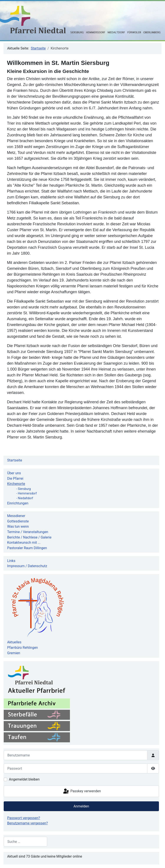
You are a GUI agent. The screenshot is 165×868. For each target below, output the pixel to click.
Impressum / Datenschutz (27, 566)
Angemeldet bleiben (24, 779)
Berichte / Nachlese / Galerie (29, 537)
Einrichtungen (18, 503)
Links (11, 561)
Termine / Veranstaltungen (28, 532)
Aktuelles (14, 642)
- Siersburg (24, 489)
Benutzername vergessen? (27, 823)
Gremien (14, 653)
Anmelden (81, 806)
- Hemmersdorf (26, 493)
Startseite (15, 460)
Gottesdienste (18, 521)
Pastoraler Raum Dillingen (27, 548)
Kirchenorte (16, 484)
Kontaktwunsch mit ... (24, 543)
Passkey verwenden (82, 791)
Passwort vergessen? (24, 818)
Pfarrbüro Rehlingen (22, 648)
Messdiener (16, 516)
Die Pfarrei (15, 478)
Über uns (14, 473)
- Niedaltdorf (25, 498)
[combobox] (25, 842)
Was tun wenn (18, 526)
